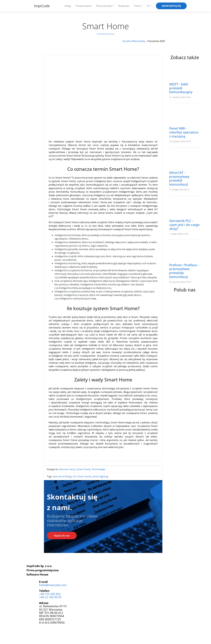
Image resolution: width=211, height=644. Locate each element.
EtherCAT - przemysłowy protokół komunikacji (179, 179)
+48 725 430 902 (50, 594)
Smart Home (84, 469)
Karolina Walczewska (134, 41)
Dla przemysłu (104, 6)
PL (148, 6)
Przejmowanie (84, 6)
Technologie (98, 469)
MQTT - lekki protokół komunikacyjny (181, 88)
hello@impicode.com (53, 585)
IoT (75, 476)
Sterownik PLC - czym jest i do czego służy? (184, 225)
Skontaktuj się (171, 6)
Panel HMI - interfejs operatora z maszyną (184, 132)
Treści (137, 6)
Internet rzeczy (67, 469)
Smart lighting (101, 476)
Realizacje (124, 6)
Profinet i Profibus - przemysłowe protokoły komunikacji (184, 271)
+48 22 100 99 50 (50, 597)
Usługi (68, 6)
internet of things (62, 476)
